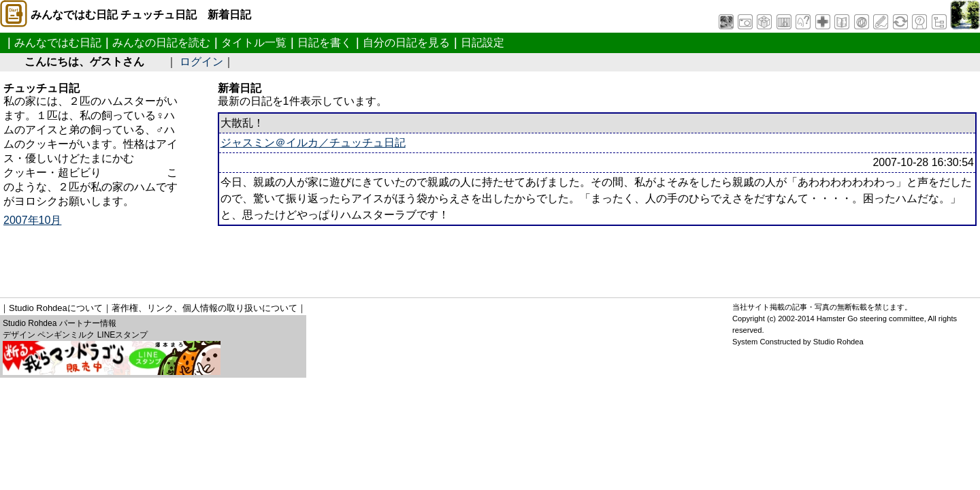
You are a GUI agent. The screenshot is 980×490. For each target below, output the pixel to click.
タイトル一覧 (254, 43)
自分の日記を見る (406, 43)
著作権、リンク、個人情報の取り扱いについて (205, 308)
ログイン (201, 62)
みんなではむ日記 (58, 43)
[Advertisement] (426, 257)
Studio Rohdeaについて (56, 308)
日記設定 (483, 43)
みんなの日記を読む (161, 43)
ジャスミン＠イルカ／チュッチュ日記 (313, 143)
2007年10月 (32, 220)
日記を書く (325, 43)
